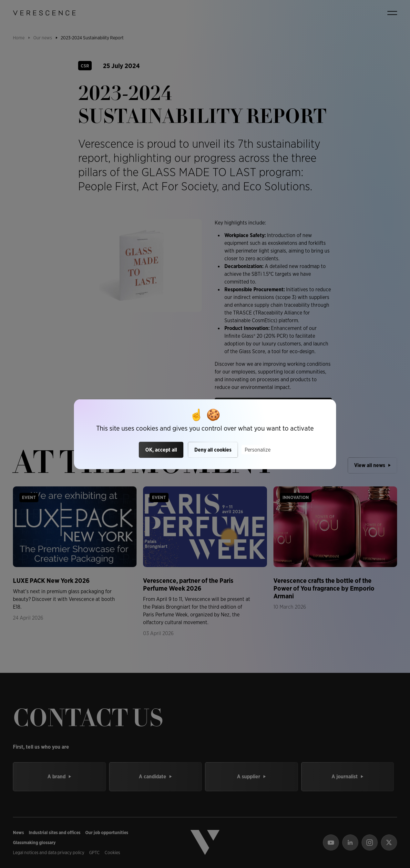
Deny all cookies (213, 450)
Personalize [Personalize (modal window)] (258, 450)
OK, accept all (161, 450)
